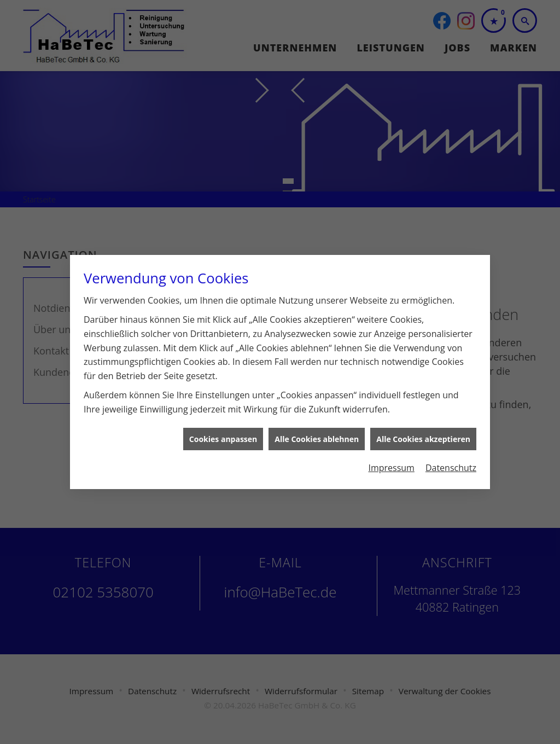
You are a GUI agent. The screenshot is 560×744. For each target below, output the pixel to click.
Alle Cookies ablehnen (317, 422)
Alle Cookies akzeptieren (423, 422)
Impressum (391, 451)
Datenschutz (451, 451)
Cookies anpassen (223, 422)
